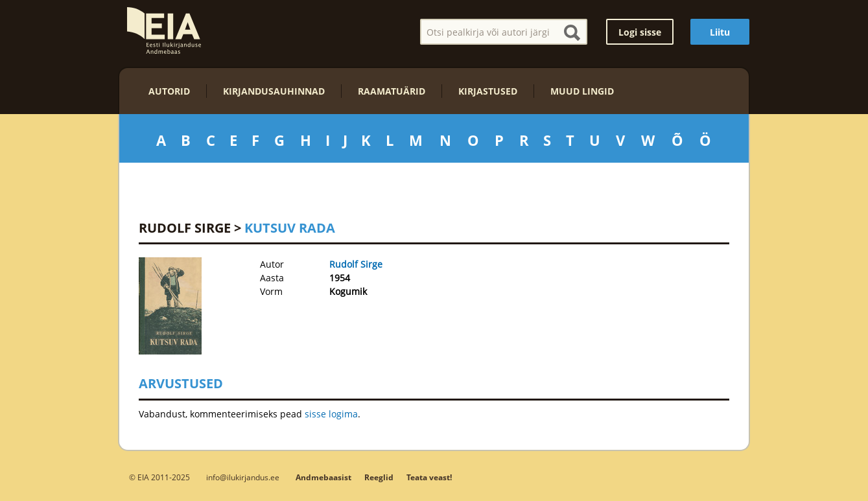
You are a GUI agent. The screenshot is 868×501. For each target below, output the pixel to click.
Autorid (169, 91)
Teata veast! (429, 477)
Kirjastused (488, 91)
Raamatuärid (392, 91)
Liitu (720, 32)
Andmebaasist (323, 477)
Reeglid (379, 477)
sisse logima (331, 414)
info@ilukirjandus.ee (243, 477)
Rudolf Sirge (185, 228)
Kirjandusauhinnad (274, 91)
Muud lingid (582, 91)
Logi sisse (640, 32)
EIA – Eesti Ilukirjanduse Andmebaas (164, 30)
